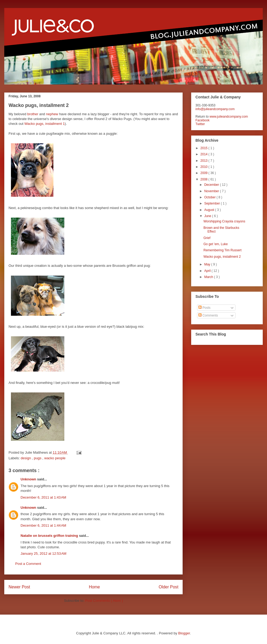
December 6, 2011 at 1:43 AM (43, 497)
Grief (207, 238)
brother (33, 114)
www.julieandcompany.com (229, 117)
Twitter (200, 124)
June (208, 216)
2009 (205, 173)
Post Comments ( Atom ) (104, 601)
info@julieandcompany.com (215, 109)
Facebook (203, 120)
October (210, 197)
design (26, 458)
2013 (205, 161)
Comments (208, 315)
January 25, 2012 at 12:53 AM (44, 554)
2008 (205, 179)
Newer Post (19, 587)
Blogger (184, 633)
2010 (205, 167)
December (212, 185)
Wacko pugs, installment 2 (222, 257)
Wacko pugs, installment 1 (44, 124)
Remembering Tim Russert (223, 250)
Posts (204, 308)
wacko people (55, 458)
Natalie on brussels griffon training (50, 536)
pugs (38, 458)
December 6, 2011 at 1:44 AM (43, 525)
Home (95, 587)
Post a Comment (28, 564)
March (209, 277)
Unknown (29, 479)
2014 (205, 154)
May (208, 264)
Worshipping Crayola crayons (224, 221)
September (213, 203)
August (210, 210)
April (208, 271)
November (212, 191)
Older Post (168, 587)
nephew (52, 114)
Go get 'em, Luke (216, 244)
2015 (205, 148)
